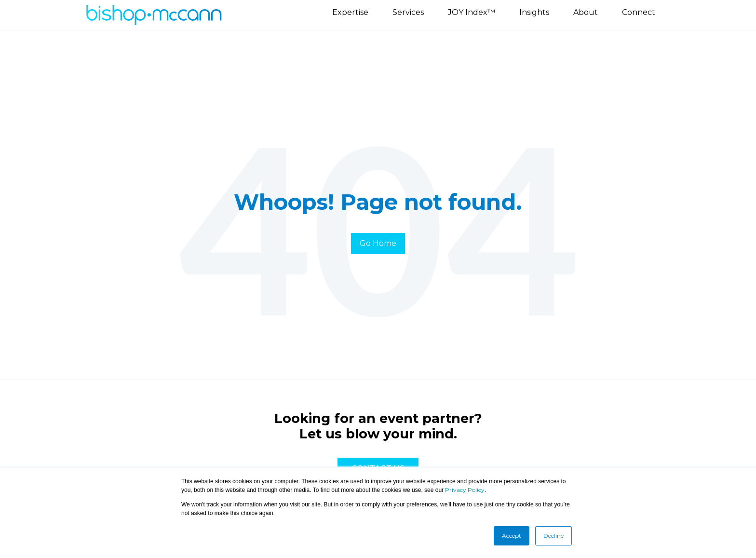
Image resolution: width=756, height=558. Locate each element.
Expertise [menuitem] (350, 12)
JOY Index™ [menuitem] (472, 12)
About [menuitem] (586, 12)
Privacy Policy (465, 490)
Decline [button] (553, 536)
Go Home (378, 243)
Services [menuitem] (408, 12)
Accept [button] (512, 536)
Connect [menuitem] (639, 12)
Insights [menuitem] (534, 12)
